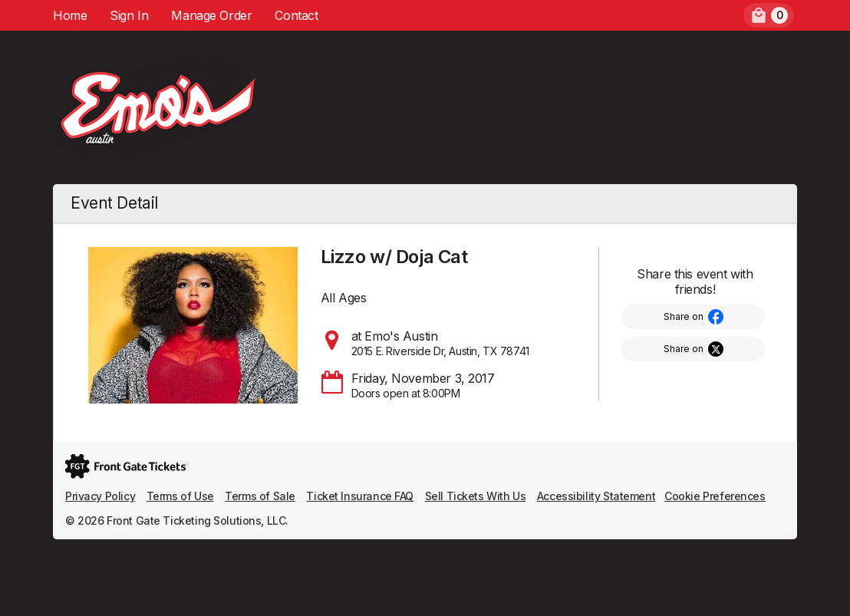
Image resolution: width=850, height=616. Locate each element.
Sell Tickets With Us (476, 496)
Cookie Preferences (715, 496)
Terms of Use (180, 496)
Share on (684, 316)
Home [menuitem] (70, 15)
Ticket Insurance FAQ (360, 496)
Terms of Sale (260, 496)
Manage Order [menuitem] (211, 15)
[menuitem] (769, 15)
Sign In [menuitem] (129, 15)
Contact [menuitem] (296, 15)
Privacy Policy (100, 496)
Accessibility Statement (596, 496)
